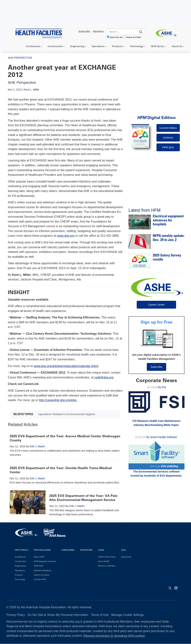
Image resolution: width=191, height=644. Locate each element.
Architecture (33, 46)
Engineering (77, 46)
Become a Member (107, 566)
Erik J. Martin (37, 446)
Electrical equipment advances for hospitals (168, 221)
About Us (177, 46)
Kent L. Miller (32, 90)
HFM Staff (38, 566)
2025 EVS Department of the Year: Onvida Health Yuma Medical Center (61, 470)
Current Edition (168, 128)
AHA (124, 550)
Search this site (116, 37)
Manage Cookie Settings (127, 615)
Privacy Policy (16, 615)
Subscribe (156, 367)
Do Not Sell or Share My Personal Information (58, 615)
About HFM (39, 557)
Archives (168, 138)
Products (117, 46)
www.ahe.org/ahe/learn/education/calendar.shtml (66, 366)
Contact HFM (40, 579)
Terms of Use (100, 615)
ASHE (101, 550)
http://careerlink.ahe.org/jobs (58, 400)
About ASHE (104, 561)
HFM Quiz (168, 147)
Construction (55, 46)
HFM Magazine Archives (45, 561)
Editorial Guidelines (43, 570)
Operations (98, 46)
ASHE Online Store (107, 557)
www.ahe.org (66, 236)
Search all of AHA (134, 37)
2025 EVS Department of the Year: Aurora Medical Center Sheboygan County (65, 438)
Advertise (86, 550)
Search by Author (42, 575)
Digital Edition (156, 118)
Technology (137, 46)
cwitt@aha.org (104, 377)
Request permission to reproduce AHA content (114, 636)
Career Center (156, 305)
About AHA (126, 557)
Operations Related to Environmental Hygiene (67, 414)
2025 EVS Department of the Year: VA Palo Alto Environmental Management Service (83, 498)
